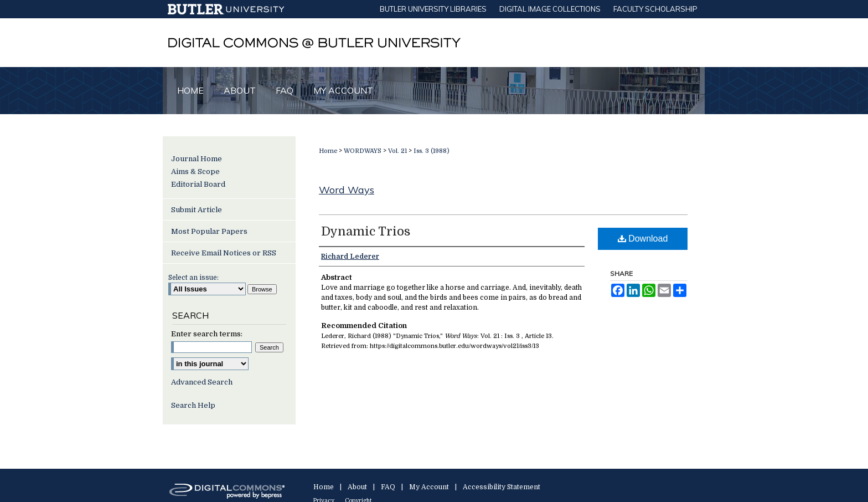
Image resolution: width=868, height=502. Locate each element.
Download (643, 239)
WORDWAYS (363, 151)
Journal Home (197, 159)
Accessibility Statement (502, 487)
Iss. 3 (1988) (432, 151)
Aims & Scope (195, 171)
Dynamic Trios (366, 231)
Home (328, 151)
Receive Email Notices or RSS (224, 253)
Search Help (193, 405)
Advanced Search (202, 382)
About (357, 487)
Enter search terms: (207, 334)
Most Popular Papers (209, 231)
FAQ (388, 487)
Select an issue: (193, 278)
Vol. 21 (397, 151)
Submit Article (197, 210)
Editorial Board (198, 184)
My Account (429, 487)
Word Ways (347, 190)
